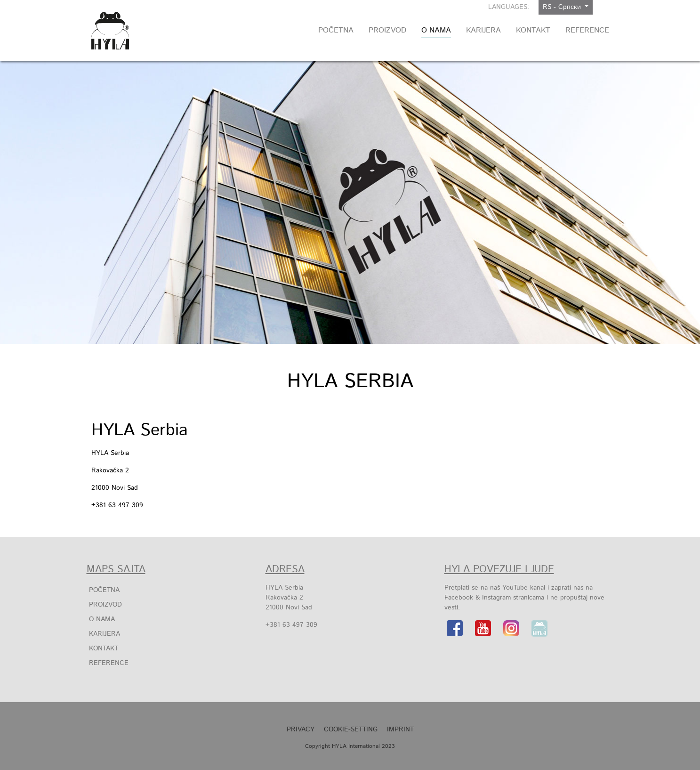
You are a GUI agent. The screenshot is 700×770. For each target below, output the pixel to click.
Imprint (400, 729)
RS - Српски (563, 7)
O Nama (102, 619)
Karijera (105, 634)
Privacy (301, 729)
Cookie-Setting (351, 729)
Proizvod (105, 605)
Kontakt (104, 648)
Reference (109, 663)
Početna (104, 590)
